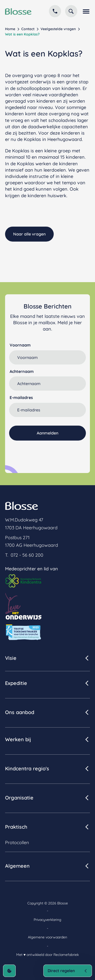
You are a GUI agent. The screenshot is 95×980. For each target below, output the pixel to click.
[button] (86, 11)
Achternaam (22, 371)
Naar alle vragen (29, 234)
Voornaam (20, 345)
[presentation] (48, 453)
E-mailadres (21, 397)
